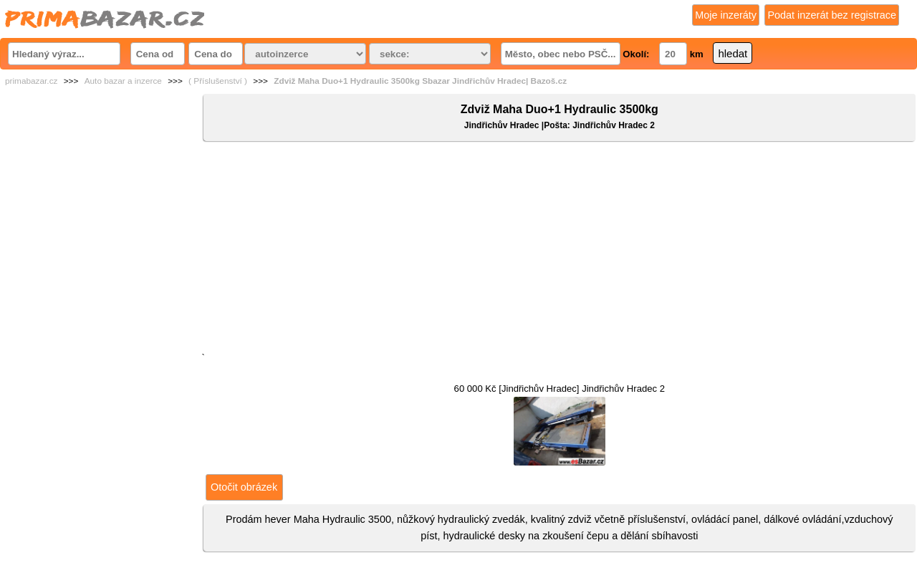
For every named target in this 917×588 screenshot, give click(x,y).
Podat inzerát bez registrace (832, 15)
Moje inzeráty (726, 15)
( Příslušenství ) (218, 81)
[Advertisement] (560, 250)
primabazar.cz (31, 81)
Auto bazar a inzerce (123, 81)
